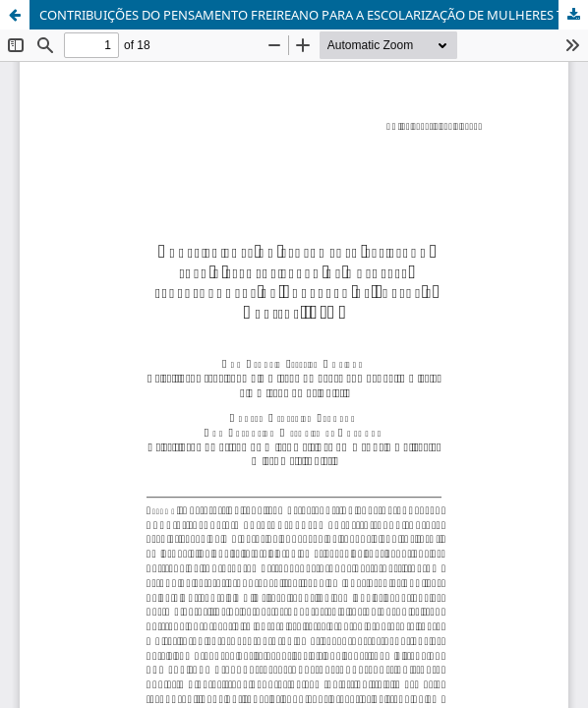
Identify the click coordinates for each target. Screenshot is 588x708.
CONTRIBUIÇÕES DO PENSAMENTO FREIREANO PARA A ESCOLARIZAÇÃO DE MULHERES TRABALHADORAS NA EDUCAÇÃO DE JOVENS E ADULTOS (314, 15)
